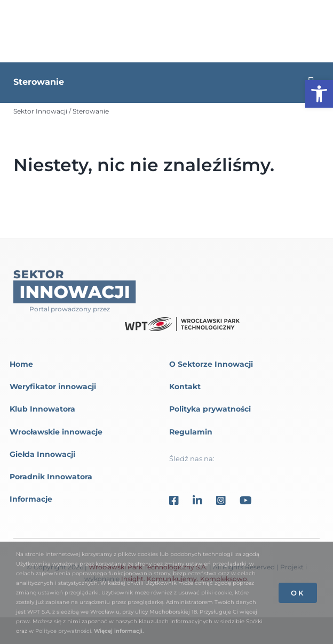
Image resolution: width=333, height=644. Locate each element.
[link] (319, 94)
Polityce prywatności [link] (63, 631)
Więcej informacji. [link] (119, 631)
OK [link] (298, 593)
